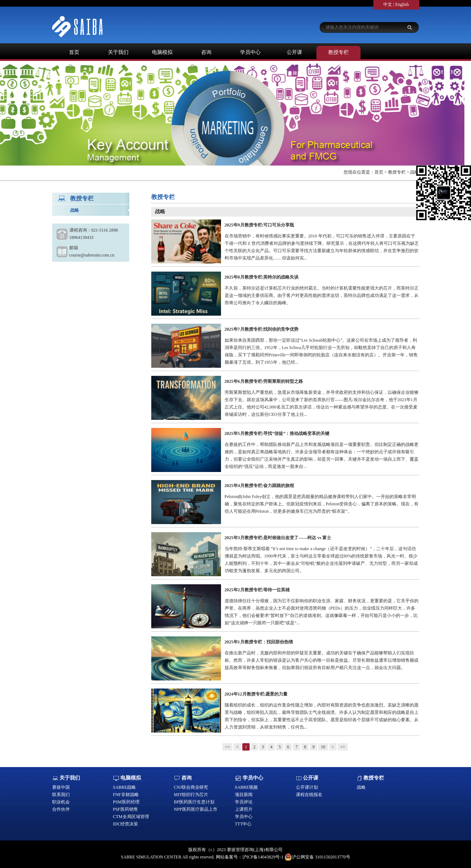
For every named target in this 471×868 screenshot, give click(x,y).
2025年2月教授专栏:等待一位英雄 (257, 590)
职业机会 (61, 802)
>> (343, 747)
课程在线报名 (309, 795)
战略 (75, 210)
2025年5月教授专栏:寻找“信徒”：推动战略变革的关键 (277, 433)
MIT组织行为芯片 (191, 795)
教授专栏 (338, 52)
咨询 (206, 52)
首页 (74, 52)
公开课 (294, 52)
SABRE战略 (125, 787)
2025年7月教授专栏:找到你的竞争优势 (262, 329)
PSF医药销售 (126, 809)
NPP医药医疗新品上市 (196, 809)
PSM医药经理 (126, 802)
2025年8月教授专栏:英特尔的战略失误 (262, 277)
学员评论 (244, 802)
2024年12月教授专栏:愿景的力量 (256, 694)
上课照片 (244, 809)
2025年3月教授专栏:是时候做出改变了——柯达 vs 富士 (278, 538)
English (402, 4)
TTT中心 (243, 824)
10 (323, 747)
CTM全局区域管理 (131, 817)
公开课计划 (307, 787)
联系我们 (61, 795)
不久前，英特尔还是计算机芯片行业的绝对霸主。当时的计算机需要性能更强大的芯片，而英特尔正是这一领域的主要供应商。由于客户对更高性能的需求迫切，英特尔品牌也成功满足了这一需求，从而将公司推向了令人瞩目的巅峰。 (322, 295)
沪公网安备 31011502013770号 (317, 857)
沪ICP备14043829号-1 (263, 857)
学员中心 (250, 52)
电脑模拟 (162, 52)
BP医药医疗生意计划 (194, 802)
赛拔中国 (61, 787)
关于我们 (118, 52)
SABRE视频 (247, 787)
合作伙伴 (61, 809)
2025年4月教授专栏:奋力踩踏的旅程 (260, 486)
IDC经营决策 (126, 824)
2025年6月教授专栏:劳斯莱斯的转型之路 (264, 381)
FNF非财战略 (126, 795)
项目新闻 (244, 795)
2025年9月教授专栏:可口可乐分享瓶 (260, 225)
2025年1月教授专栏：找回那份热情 (259, 642)
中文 (388, 4)
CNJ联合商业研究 (191, 787)
